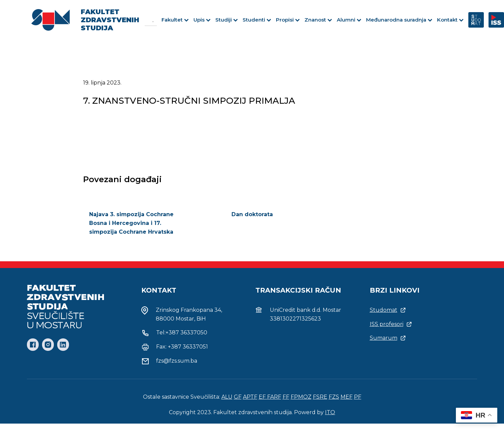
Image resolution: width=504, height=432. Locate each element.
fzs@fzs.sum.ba (177, 361)
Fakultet (175, 20)
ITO (330, 412)
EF (263, 397)
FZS (334, 397)
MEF (347, 397)
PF (358, 397)
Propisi (288, 20)
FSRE (320, 397)
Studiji (227, 20)
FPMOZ (301, 397)
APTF (250, 397)
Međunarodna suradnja (399, 20)
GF (238, 397)
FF (286, 397)
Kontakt (450, 20)
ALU (227, 397)
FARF (274, 397)
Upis (202, 20)
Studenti (257, 20)
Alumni (349, 20)
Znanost (318, 20)
